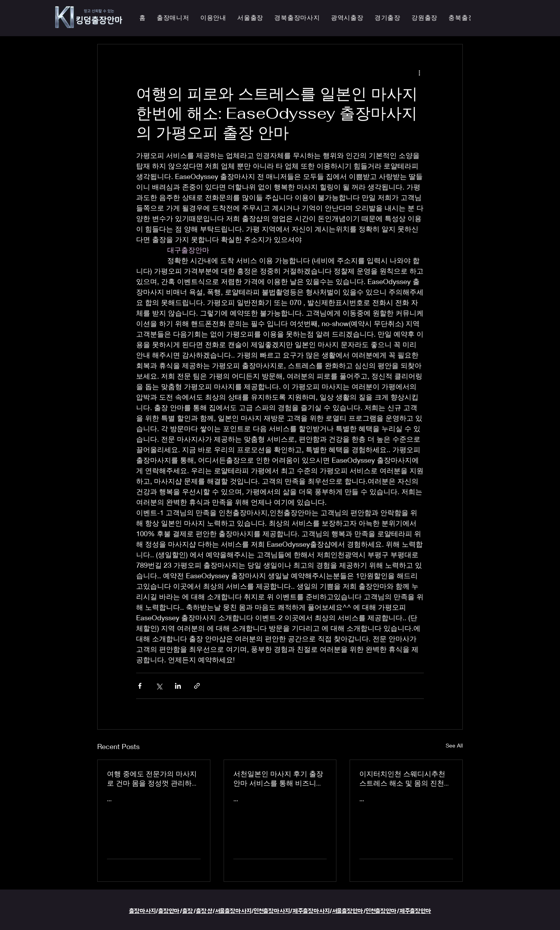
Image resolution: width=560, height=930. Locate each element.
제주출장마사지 (311, 911)
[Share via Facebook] (140, 686)
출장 (188, 911)
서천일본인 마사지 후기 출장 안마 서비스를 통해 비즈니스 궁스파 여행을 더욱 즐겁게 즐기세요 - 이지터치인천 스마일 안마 (280, 779)
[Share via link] (197, 686)
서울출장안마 (348, 911)
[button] (347, 18)
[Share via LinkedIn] (178, 686)
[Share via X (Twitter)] (159, 686)
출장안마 (169, 911)
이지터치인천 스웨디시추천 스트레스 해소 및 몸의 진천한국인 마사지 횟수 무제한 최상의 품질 (405, 779)
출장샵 (204, 911)
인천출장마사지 (272, 911)
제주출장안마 (415, 911)
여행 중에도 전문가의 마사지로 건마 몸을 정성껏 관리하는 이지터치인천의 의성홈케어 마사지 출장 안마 (153, 779)
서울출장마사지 (233, 911)
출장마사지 (142, 911)
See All (454, 745)
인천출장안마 (381, 911)
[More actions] (419, 72)
